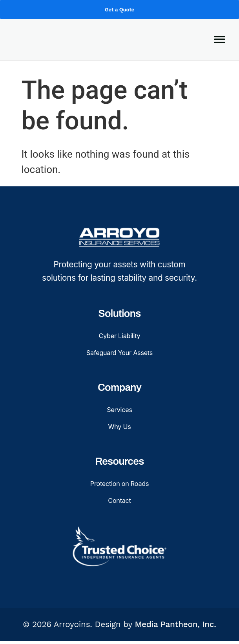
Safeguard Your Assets (119, 352)
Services (119, 410)
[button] (220, 49)
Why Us (119, 428)
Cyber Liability (119, 335)
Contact (119, 502)
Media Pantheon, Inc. (175, 627)
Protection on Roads (119, 485)
